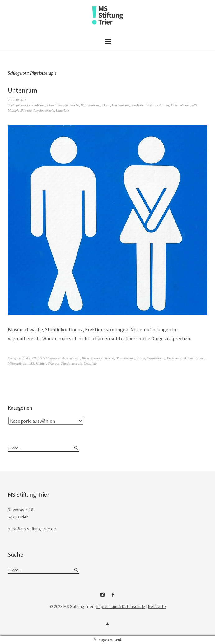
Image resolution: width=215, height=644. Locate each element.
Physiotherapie (44, 110)
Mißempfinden (180, 105)
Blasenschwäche (68, 105)
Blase (51, 105)
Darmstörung (121, 105)
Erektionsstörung (157, 105)
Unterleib (63, 110)
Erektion (138, 105)
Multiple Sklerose (20, 110)
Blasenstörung (91, 105)
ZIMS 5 (37, 358)
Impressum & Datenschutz (121, 606)
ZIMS (26, 358)
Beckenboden (36, 105)
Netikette (157, 606)
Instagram (102, 597)
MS (194, 105)
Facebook (113, 597)
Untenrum (23, 90)
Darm (106, 105)
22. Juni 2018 (17, 100)
